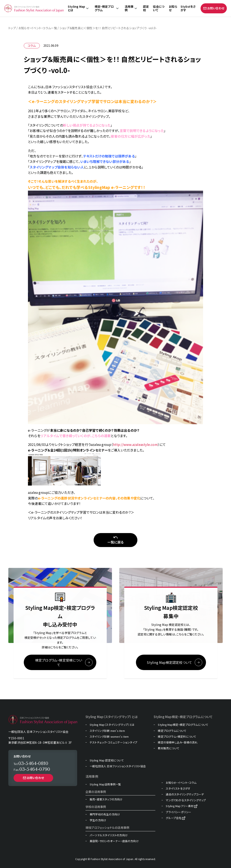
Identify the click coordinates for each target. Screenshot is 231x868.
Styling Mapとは (76, 8)
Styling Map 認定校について (107, 760)
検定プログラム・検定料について (177, 737)
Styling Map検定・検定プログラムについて (183, 725)
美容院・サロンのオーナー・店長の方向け (114, 841)
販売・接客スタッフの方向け (106, 799)
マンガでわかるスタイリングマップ (186, 800)
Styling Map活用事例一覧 (105, 784)
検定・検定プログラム (104, 8)
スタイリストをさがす (178, 789)
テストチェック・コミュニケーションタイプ (113, 742)
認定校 (146, 8)
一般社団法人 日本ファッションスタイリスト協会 (118, 766)
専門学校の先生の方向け (105, 814)
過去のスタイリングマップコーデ (185, 794)
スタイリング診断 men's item (107, 731)
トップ (12, 28)
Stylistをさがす (188, 8)
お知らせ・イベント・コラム (181, 783)
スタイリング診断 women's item (109, 737)
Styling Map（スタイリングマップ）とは (112, 725)
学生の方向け (98, 820)
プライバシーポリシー (178, 812)
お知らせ (173, 8)
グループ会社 (174, 818)
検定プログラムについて (172, 731)
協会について (159, 8)
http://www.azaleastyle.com (135, 444)
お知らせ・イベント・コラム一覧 (38, 28)
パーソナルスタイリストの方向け (109, 835)
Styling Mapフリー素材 (180, 806)
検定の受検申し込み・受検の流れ (178, 742)
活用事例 (129, 8)
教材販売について (169, 748)
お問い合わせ (214, 8)
